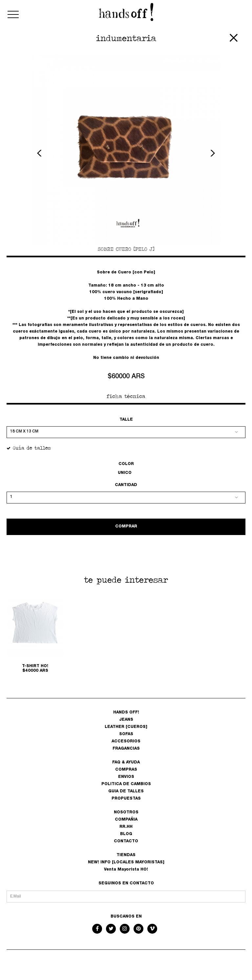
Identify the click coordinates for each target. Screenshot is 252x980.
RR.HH (126, 827)
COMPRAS (126, 770)
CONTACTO (126, 841)
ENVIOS (126, 777)
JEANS (126, 720)
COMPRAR (126, 526)
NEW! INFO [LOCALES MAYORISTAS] (126, 862)
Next (212, 153)
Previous (40, 153)
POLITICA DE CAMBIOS (126, 784)
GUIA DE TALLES (126, 791)
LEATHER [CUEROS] (126, 727)
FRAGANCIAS (126, 749)
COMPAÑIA (126, 820)
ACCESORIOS (126, 741)
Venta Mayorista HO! (126, 870)
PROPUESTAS (126, 799)
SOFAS (126, 734)
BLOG (126, 834)
